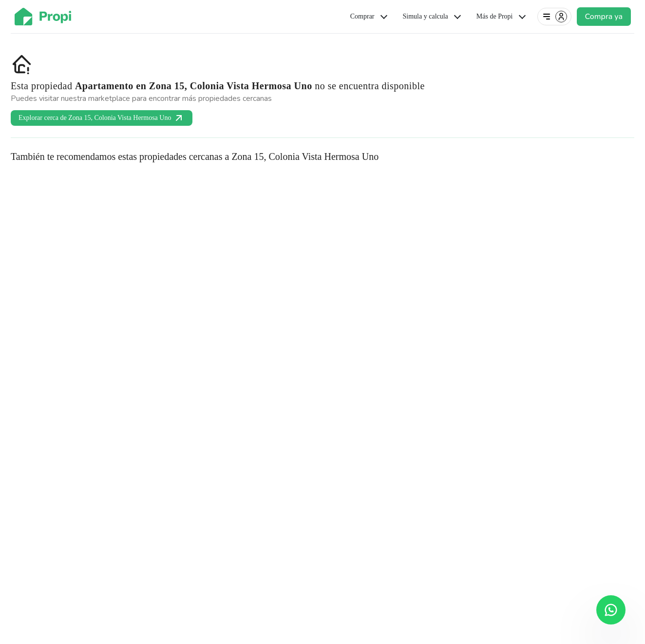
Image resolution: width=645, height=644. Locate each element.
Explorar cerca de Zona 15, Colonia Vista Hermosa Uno (102, 118)
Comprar (370, 17)
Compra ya (604, 17)
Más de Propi (502, 17)
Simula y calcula (433, 17)
